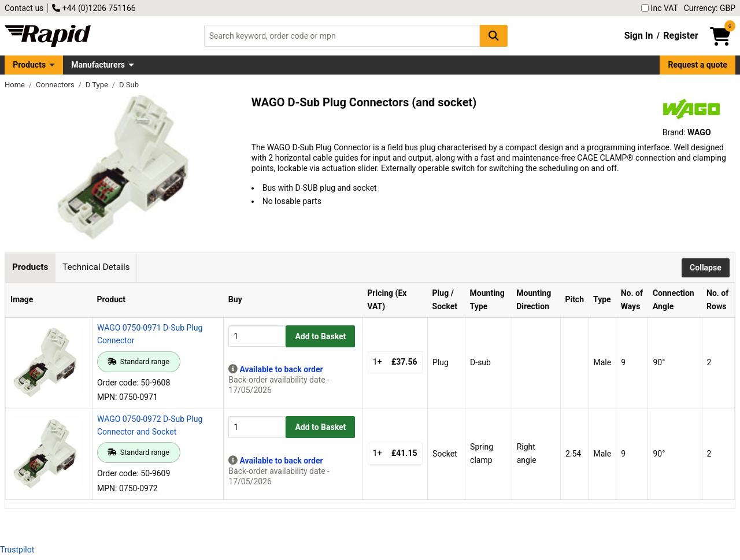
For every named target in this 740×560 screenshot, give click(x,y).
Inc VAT (660, 8)
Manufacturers (98, 65)
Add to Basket (320, 336)
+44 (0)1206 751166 (94, 8)
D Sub (129, 85)
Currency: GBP (710, 8)
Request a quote (698, 65)
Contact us (24, 8)
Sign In (639, 36)
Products (29, 65)
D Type (98, 85)
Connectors (56, 85)
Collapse (706, 268)
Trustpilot (17, 550)
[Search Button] (494, 36)
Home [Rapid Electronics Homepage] (16, 85)
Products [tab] (30, 267)
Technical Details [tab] (96, 267)
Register (680, 36)
